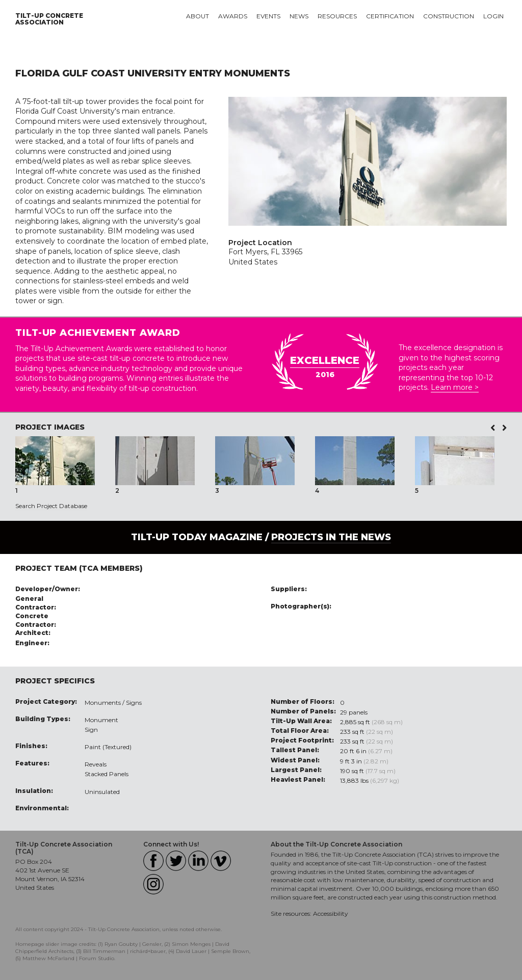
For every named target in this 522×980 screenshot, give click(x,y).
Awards (233, 16)
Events (268, 16)
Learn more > (455, 387)
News (299, 16)
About (198, 16)
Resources (337, 16)
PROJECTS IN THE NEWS (331, 537)
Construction (449, 16)
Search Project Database (51, 506)
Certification (390, 16)
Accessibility (331, 913)
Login (493, 16)
